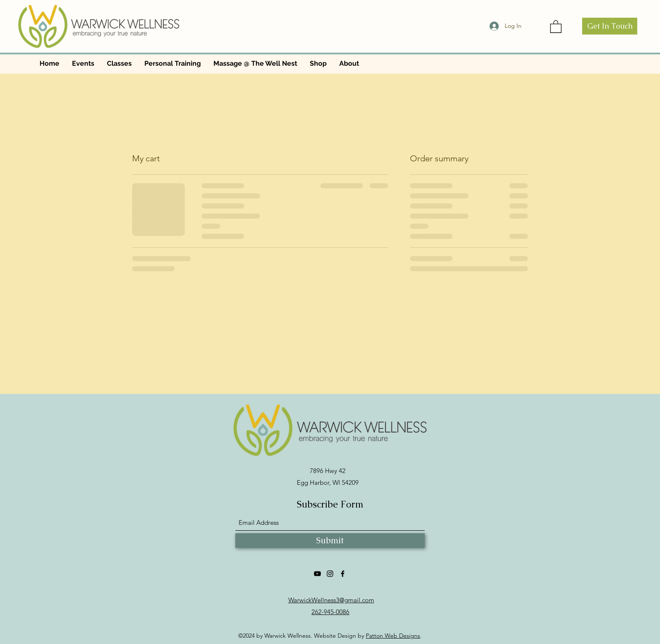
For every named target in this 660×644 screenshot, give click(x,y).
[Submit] (330, 541)
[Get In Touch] (610, 26)
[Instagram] (330, 574)
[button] (556, 26)
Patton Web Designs (393, 636)
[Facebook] (343, 574)
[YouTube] (317, 574)
